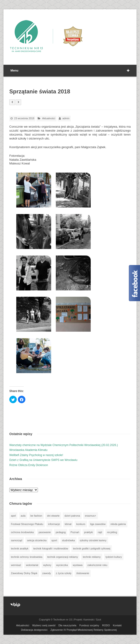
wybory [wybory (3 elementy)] (47, 565)
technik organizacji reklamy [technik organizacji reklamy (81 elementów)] (63, 557)
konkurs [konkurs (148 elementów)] (81, 524)
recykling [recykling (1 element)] (112, 532)
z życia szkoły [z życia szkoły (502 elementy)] (64, 573)
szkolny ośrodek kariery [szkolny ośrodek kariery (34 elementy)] (93, 540)
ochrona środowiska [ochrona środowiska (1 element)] (22, 532)
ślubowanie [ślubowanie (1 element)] (83, 573)
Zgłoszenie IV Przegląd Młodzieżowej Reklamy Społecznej (84, 630)
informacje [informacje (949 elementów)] (54, 524)
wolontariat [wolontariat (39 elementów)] (32, 565)
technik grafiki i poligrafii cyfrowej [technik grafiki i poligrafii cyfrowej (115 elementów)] (92, 549)
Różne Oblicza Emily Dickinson (29, 465)
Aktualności (49, 118)
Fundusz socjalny (89, 625)
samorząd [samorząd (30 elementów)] (17, 540)
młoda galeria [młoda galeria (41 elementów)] (118, 524)
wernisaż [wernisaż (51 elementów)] (16, 565)
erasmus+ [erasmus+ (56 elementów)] (91, 516)
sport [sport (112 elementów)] (54, 540)
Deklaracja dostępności (34, 630)
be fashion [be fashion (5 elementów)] (36, 516)
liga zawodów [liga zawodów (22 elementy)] (98, 524)
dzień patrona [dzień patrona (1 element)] (72, 516)
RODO (106, 625)
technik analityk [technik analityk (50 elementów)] (20, 549)
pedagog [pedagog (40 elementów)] (61, 532)
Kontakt (117, 625)
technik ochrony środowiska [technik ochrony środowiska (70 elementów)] (27, 557)
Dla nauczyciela (67, 625)
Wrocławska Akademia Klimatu (28, 450)
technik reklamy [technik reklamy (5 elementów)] (92, 557)
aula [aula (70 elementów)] (23, 516)
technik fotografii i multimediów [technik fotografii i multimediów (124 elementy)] (51, 549)
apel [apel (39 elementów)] (13, 516)
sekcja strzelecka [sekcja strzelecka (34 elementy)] (37, 540)
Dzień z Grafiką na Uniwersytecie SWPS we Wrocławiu (43, 460)
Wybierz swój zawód (44, 625)
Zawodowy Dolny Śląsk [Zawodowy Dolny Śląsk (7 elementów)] (24, 573)
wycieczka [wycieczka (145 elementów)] (62, 565)
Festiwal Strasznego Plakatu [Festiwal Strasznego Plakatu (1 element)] (27, 524)
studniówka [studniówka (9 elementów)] (68, 540)
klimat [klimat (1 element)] (68, 524)
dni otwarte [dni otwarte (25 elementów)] (53, 516)
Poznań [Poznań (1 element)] (75, 532)
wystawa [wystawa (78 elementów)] (78, 565)
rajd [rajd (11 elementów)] (100, 532)
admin (66, 118)
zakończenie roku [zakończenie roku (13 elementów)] (97, 565)
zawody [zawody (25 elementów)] (47, 573)
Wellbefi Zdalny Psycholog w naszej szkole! (36, 455)
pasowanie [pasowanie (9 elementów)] (45, 532)
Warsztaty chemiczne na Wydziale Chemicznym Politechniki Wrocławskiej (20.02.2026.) (64, 445)
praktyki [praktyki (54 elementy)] (89, 532)
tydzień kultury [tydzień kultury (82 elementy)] (114, 557)
